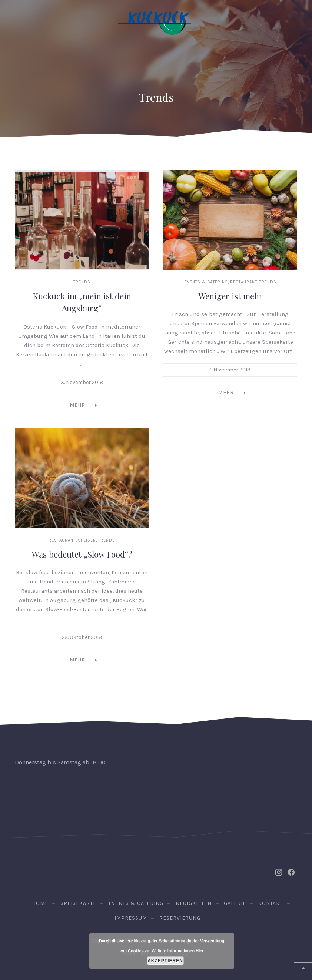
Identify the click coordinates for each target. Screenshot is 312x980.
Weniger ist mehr (230, 296)
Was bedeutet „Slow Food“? (82, 554)
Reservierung (180, 918)
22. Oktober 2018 (82, 637)
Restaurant (244, 282)
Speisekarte (78, 903)
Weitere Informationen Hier (177, 951)
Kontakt (270, 903)
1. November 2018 (230, 370)
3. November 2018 (82, 382)
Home (40, 903)
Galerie (235, 903)
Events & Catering (206, 282)
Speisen (87, 540)
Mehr (83, 405)
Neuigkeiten (194, 903)
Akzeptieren (165, 961)
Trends (82, 282)
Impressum (131, 918)
